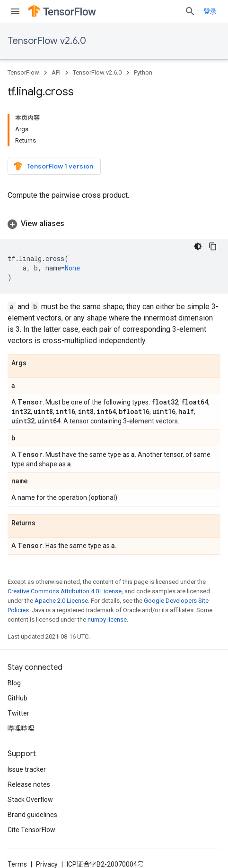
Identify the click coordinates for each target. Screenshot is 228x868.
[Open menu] (15, 11)
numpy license (107, 619)
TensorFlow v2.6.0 (47, 41)
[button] (114, 224)
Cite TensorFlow (31, 830)
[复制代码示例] (213, 246)
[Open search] (190, 11)
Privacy (47, 864)
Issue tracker (27, 769)
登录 (210, 11)
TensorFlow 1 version (53, 166)
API (56, 72)
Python (143, 72)
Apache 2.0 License (61, 601)
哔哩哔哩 (21, 728)
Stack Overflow (30, 800)
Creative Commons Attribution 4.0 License (65, 591)
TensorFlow (23, 72)
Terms (17, 864)
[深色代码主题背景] (198, 246)
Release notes (29, 784)
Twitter (18, 713)
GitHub (18, 698)
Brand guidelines (32, 815)
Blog (14, 683)
